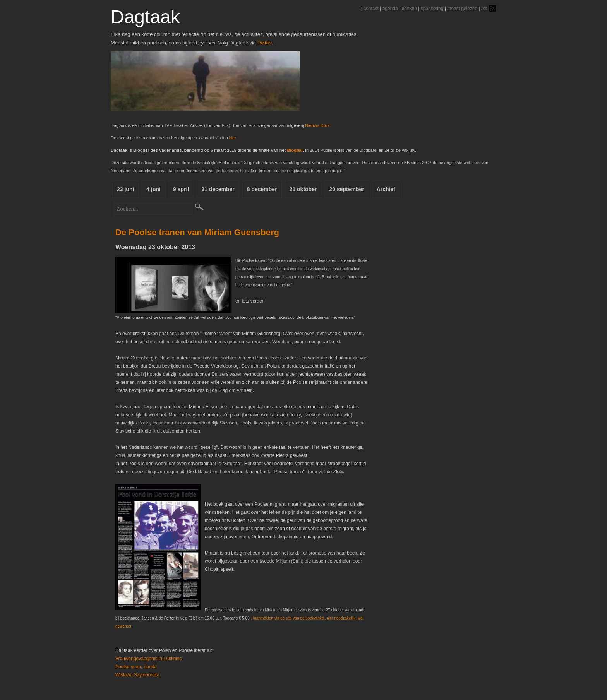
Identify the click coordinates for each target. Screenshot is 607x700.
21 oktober (303, 189)
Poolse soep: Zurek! (136, 667)
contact (371, 9)
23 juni (125, 189)
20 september (346, 189)
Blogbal (295, 150)
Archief (386, 189)
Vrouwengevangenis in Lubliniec (149, 659)
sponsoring (432, 9)
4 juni (153, 189)
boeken (409, 9)
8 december (262, 189)
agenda (390, 9)
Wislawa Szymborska (137, 675)
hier (233, 138)
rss (484, 9)
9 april (181, 189)
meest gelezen (462, 9)
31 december (218, 189)
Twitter (264, 43)
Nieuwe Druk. (318, 125)
